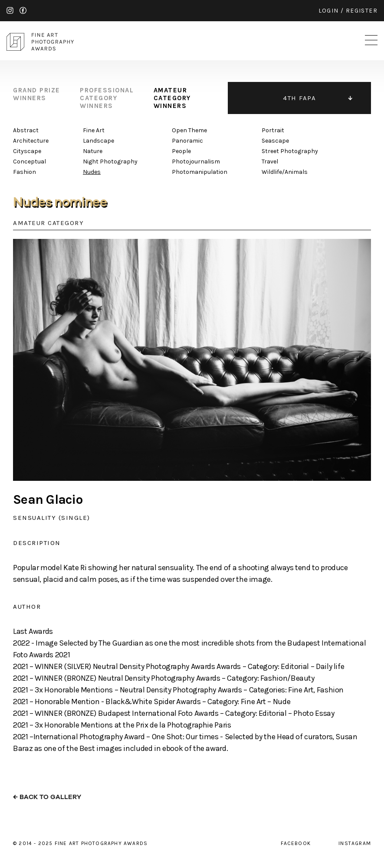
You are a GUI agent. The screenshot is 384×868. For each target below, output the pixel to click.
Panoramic (187, 141)
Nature (93, 151)
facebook (23, 10)
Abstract (26, 130)
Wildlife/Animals (285, 172)
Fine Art (94, 130)
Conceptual (30, 162)
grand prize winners (37, 94)
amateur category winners (172, 98)
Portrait (273, 130)
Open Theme (189, 130)
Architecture (31, 141)
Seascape (275, 141)
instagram (10, 10)
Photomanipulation (200, 172)
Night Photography (110, 162)
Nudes (92, 172)
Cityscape (27, 151)
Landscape (98, 141)
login (329, 11)
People (181, 151)
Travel (270, 162)
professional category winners (107, 98)
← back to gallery (47, 797)
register (362, 11)
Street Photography (290, 151)
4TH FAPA (299, 98)
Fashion (25, 172)
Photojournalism (196, 162)
